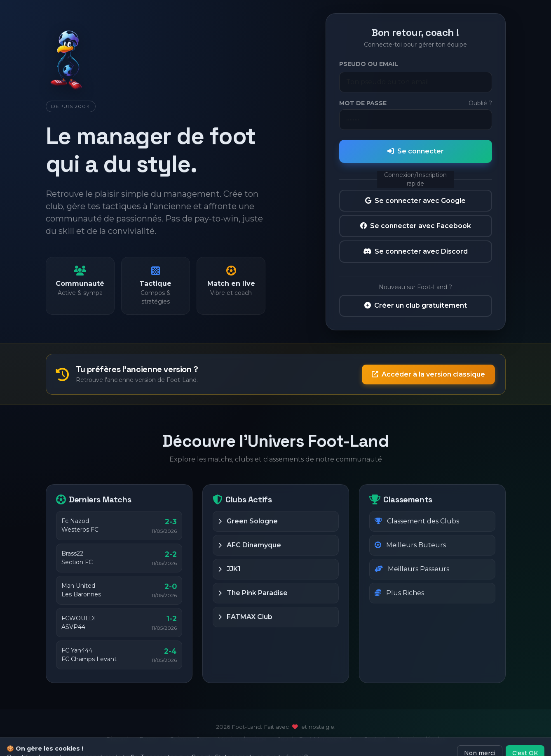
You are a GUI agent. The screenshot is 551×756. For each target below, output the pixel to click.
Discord (117, 739)
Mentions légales (421, 739)
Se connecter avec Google (415, 201)
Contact (375, 739)
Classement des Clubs (417, 521)
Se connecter (416, 151)
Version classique (243, 739)
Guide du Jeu (188, 739)
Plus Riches (399, 593)
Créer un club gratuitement (416, 305)
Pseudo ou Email (369, 64)
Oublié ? (480, 103)
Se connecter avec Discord (415, 251)
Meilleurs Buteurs (410, 545)
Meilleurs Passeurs (412, 569)
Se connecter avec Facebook (416, 226)
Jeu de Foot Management (315, 739)
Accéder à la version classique (428, 374)
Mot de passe (363, 103)
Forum (149, 739)
